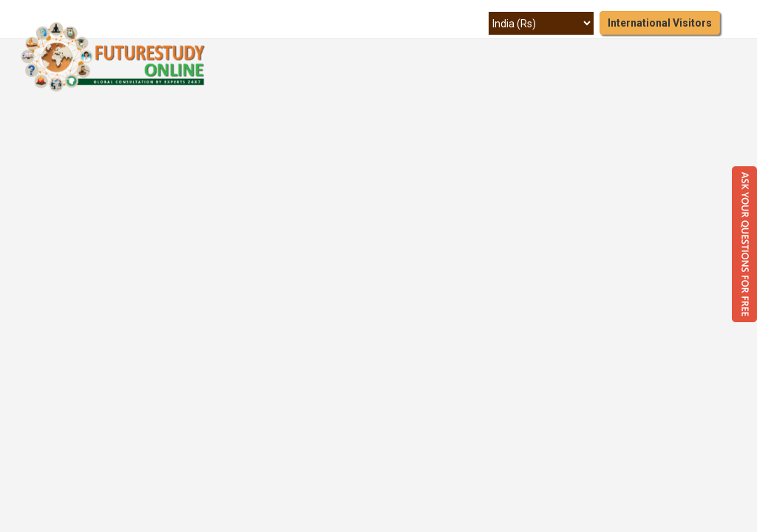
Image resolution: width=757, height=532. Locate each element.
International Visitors (660, 23)
